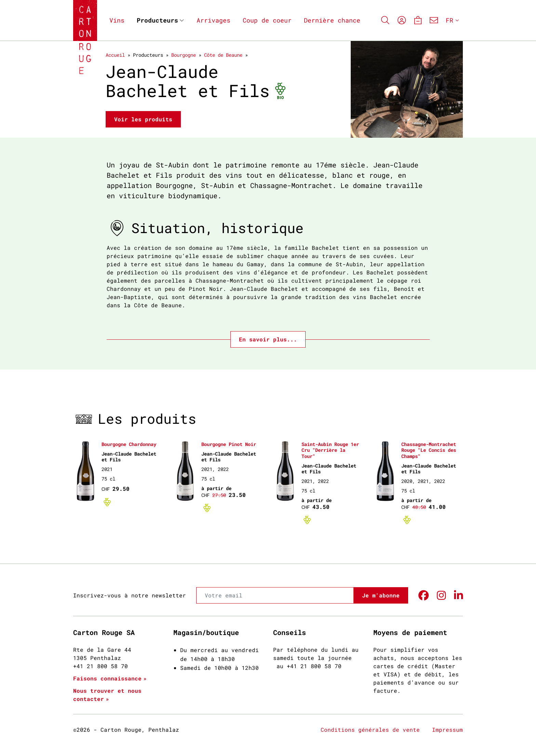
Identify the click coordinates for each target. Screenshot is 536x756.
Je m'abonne (381, 595)
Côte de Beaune (223, 55)
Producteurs (157, 20)
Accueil (115, 55)
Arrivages (213, 20)
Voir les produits (143, 119)
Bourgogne (184, 55)
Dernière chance (332, 20)
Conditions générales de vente (370, 730)
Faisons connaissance (107, 678)
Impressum (447, 730)
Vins (117, 20)
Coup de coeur (267, 20)
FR (450, 20)
